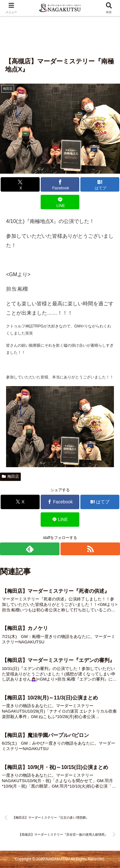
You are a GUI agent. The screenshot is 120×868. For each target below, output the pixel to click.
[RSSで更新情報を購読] (90, 549)
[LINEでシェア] (60, 202)
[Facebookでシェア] (60, 184)
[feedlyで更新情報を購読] (30, 549)
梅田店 (10, 476)
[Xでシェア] (20, 184)
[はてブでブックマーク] (100, 184)
